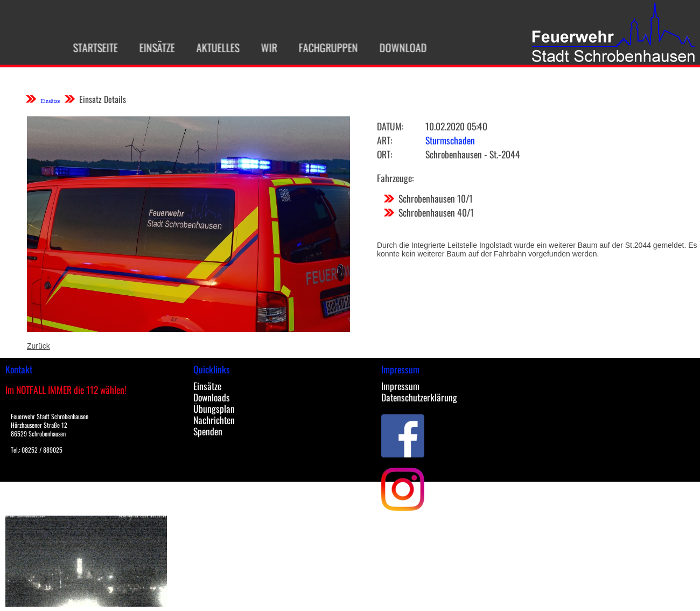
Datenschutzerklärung (419, 397)
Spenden (208, 431)
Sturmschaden (450, 140)
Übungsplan (214, 408)
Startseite (92, 47)
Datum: (390, 126)
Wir (265, 47)
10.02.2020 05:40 (456, 126)
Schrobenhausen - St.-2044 (473, 154)
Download (400, 47)
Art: (384, 140)
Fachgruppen (325, 47)
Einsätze (153, 47)
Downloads (212, 397)
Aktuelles (214, 47)
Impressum (400, 386)
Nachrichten (214, 420)
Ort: (384, 154)
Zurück (38, 346)
